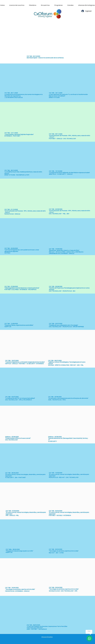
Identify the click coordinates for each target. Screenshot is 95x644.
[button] (45, 5)
